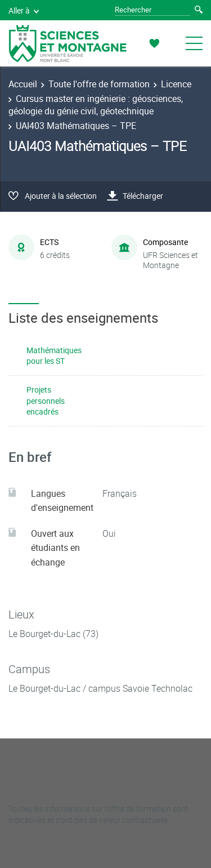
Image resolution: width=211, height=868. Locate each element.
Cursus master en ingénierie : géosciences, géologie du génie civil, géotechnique (96, 105)
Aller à (24, 10)
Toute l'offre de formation (99, 84)
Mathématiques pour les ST (54, 356)
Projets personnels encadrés (46, 400)
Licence (176, 84)
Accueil (23, 84)
